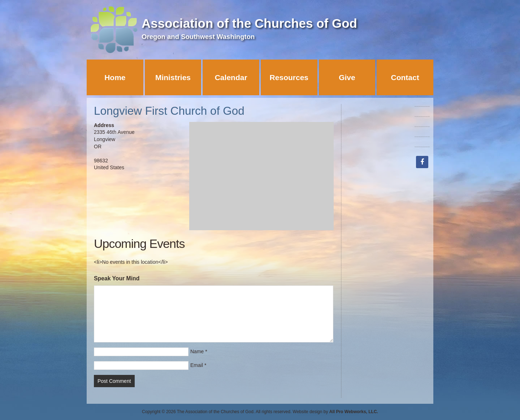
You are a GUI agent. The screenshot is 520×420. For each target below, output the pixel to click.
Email (197, 365)
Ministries (173, 77)
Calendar (231, 77)
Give (347, 77)
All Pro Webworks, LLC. (354, 412)
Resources (289, 77)
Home (115, 77)
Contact (405, 77)
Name (197, 351)
